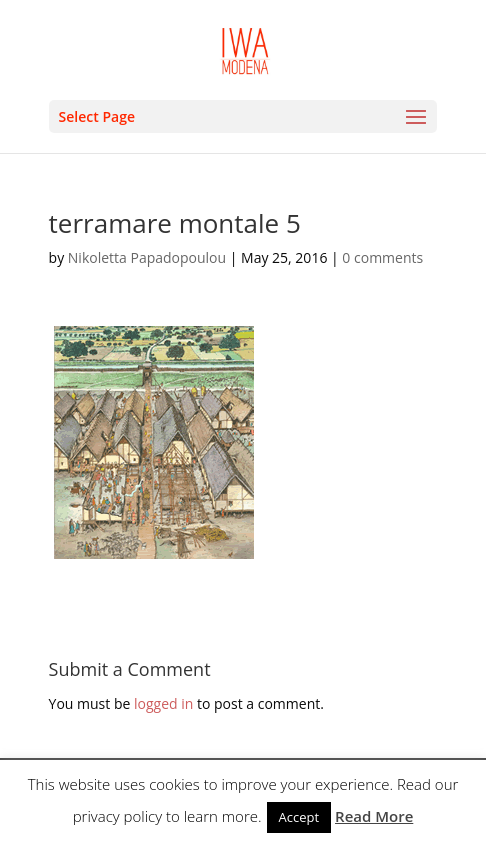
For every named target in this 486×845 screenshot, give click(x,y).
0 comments (382, 257)
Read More (374, 816)
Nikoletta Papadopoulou (147, 257)
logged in (163, 703)
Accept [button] (299, 817)
